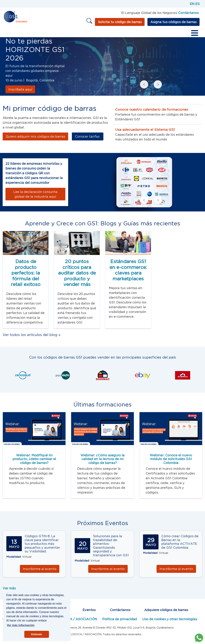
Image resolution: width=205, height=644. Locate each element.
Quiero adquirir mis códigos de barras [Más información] (35, 136)
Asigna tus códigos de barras (173, 22)
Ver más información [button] (21, 625)
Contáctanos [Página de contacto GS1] (188, 13)
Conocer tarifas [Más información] (88, 136)
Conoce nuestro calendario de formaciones (152, 109)
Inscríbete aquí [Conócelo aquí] (20, 89)
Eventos (89, 610)
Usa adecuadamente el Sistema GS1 (145, 130)
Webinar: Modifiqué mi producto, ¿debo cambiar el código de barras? (34, 459)
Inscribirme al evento (40, 569)
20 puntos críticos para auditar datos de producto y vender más (77, 273)
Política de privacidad (120, 619)
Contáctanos (120, 610)
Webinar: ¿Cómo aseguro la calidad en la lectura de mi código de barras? (103, 459)
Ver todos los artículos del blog (31, 335)
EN (192, 4)
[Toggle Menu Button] (195, 33)
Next (155, 82)
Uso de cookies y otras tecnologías (170, 619)
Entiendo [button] (37, 634)
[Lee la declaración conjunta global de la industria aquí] (35, 194)
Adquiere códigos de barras (166, 610)
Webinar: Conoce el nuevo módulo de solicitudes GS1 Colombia (171, 459)
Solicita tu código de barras (120, 22)
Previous (141, 82)
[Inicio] (15, 16)
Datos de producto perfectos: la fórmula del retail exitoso (26, 273)
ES (197, 4)
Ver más (9, 588)
